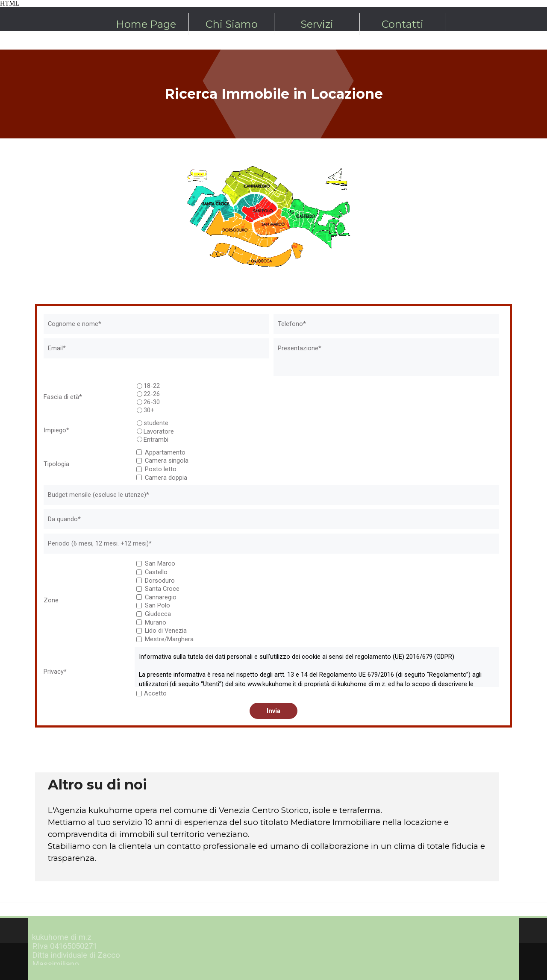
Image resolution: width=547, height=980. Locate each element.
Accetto (155, 693)
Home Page (146, 24)
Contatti (403, 24)
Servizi (317, 24)
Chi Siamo (232, 24)
